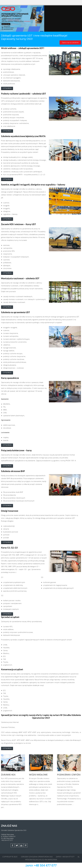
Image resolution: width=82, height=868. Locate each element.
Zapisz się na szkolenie (70, 42)
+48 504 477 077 (7, 840)
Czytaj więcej (7, 88)
